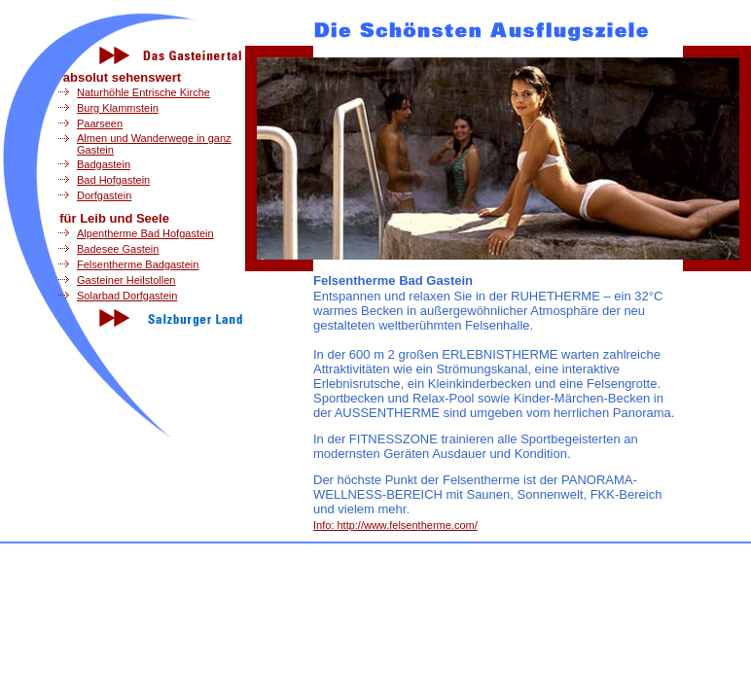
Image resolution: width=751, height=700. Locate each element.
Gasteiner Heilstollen (126, 280)
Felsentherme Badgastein (138, 264)
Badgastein (104, 164)
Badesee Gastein (118, 249)
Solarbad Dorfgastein (127, 296)
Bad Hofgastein (113, 180)
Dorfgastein (104, 195)
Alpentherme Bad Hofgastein (145, 233)
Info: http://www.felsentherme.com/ (395, 525)
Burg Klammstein (118, 108)
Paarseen (100, 123)
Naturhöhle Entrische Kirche (143, 92)
